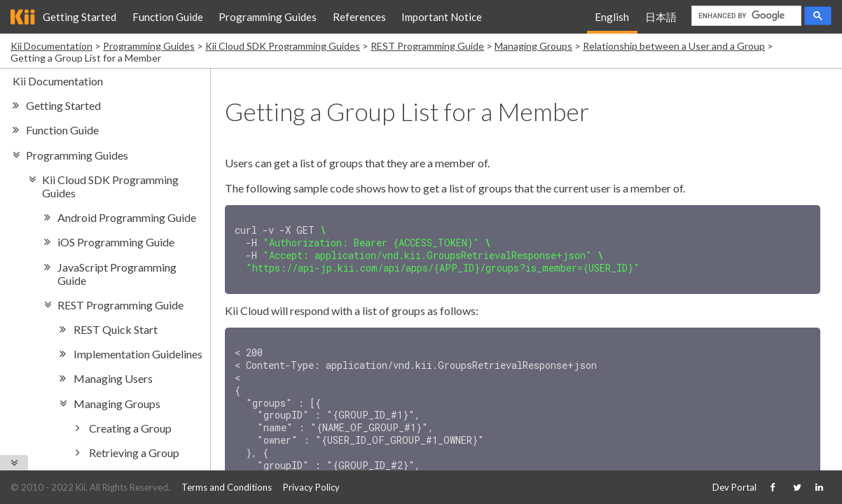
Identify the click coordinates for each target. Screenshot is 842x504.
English (612, 17)
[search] (745, 16)
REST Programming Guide (427, 46)
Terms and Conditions (227, 487)
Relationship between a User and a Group (674, 46)
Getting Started (80, 17)
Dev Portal (734, 487)
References (359, 17)
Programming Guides (268, 17)
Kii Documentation (51, 46)
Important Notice (442, 17)
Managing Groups (533, 46)
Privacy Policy (311, 487)
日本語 (661, 17)
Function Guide (168, 17)
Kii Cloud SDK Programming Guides (283, 46)
